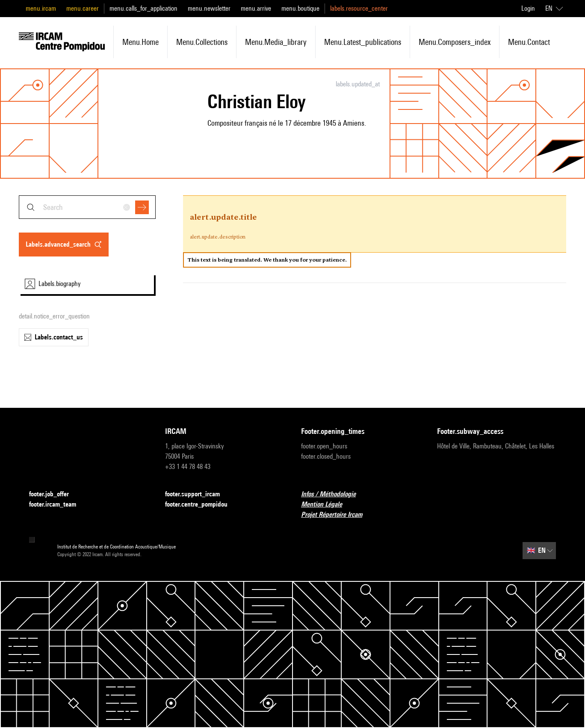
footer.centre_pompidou (201, 505)
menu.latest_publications (363, 42)
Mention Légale (327, 505)
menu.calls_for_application (143, 8)
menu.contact (529, 42)
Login (528, 8)
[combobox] (87, 207)
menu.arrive (256, 8)
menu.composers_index (455, 42)
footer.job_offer (54, 494)
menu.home (140, 42)
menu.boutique (300, 8)
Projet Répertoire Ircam (337, 515)
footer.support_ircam (198, 494)
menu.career (83, 8)
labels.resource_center (359, 8)
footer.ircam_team (58, 505)
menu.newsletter (209, 8)
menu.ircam (41, 8)
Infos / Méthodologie (334, 494)
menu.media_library (276, 42)
